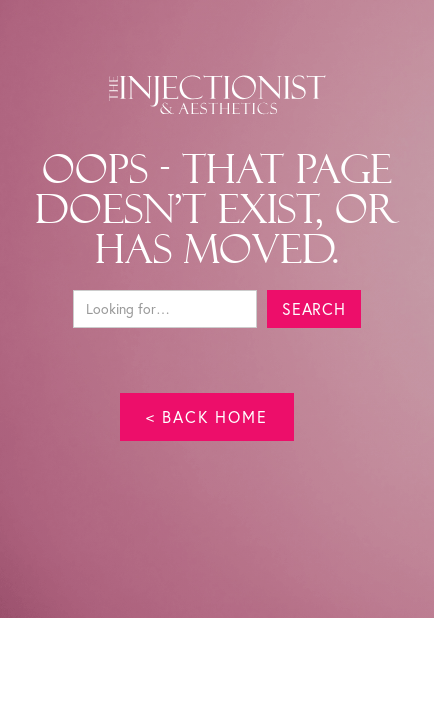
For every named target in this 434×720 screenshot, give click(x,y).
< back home (206, 417)
